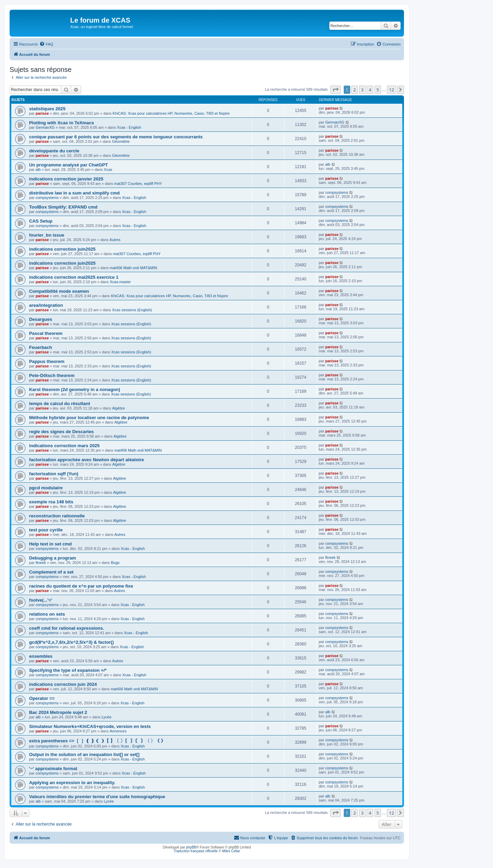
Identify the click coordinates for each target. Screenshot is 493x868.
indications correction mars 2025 (64, 446)
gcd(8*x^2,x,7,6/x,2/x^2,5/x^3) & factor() (71, 642)
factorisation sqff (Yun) (54, 474)
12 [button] (391, 90)
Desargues (41, 319)
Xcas (108, 169)
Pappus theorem (47, 361)
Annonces (118, 731)
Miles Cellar (231, 851)
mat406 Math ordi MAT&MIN (133, 268)
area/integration (46, 305)
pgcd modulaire (46, 488)
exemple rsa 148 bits (51, 502)
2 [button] (355, 90)
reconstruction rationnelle (57, 516)
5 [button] (378, 90)
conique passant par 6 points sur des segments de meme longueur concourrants (116, 137)
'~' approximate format (53, 769)
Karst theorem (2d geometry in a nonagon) (75, 389)
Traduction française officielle (196, 851)
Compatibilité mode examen (59, 291)
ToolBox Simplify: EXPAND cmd (63, 207)
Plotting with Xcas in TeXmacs (62, 123)
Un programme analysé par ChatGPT (68, 165)
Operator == (42, 698)
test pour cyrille (46, 530)
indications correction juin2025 (62, 249)
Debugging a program (53, 558)
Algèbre (118, 408)
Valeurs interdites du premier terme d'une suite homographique (97, 797)
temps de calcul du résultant (60, 404)
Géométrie (121, 141)
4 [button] (370, 90)
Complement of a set (51, 572)
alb (38, 169)
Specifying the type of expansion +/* (68, 670)
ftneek (41, 563)
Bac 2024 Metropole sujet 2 (58, 712)
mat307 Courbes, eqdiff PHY (138, 184)
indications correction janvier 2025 (66, 179)
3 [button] (362, 90)
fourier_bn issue (47, 235)
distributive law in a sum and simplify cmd (74, 193)
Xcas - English (129, 127)
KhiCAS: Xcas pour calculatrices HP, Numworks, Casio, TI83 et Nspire (171, 113)
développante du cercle (54, 151)
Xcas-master (120, 282)
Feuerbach (41, 347)
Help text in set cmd (50, 544)
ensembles (41, 656)
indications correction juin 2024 (63, 684)
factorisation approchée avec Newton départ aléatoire (87, 460)
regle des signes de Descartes (61, 432)
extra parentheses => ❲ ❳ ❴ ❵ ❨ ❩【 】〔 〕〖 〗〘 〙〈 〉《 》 (97, 741)
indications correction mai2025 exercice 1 (74, 277)
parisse (42, 113)
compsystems (47, 198)
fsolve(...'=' (41, 600)
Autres (115, 240)
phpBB (191, 847)
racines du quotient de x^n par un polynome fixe (81, 586)
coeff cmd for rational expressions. (67, 628)
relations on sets (47, 614)
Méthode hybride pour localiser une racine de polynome (89, 418)
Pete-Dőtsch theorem (52, 375)
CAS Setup (41, 221)
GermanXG (45, 127)
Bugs (115, 563)
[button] (336, 90)
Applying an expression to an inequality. (72, 783)
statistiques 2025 (47, 109)
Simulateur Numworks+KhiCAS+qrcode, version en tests (90, 726)
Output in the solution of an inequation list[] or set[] (84, 754)
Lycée (107, 717)
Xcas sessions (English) (132, 310)
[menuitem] (46, 44)
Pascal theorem (46, 333)
